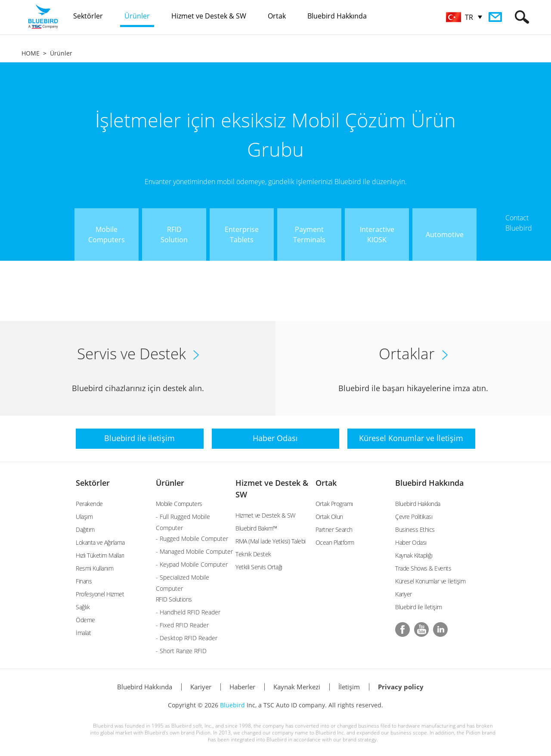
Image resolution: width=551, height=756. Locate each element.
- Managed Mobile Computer (194, 551)
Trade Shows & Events (423, 568)
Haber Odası (411, 542)
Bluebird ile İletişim (419, 607)
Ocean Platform (335, 542)
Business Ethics (415, 529)
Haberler (242, 687)
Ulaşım (84, 517)
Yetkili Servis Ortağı (259, 567)
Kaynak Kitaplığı (414, 555)
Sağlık (83, 607)
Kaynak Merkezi (297, 687)
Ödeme (85, 620)
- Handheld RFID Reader (188, 612)
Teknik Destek (253, 554)
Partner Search (334, 529)
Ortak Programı (334, 504)
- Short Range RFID (181, 651)
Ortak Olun (329, 517)
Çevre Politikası (414, 517)
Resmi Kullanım (94, 568)
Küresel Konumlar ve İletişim (430, 581)
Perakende (89, 504)
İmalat (83, 633)
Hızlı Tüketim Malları (100, 555)
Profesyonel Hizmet (100, 594)
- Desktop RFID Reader (187, 638)
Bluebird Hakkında (429, 483)
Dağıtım (85, 529)
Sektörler (93, 483)
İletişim (349, 687)
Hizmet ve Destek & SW (265, 515)
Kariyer (404, 594)
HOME (31, 53)
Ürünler (61, 53)
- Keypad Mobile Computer (192, 564)
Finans (84, 581)
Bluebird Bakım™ (256, 528)
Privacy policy (401, 687)
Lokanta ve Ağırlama (100, 542)
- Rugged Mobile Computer (192, 538)
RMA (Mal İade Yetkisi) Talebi (271, 541)
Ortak (326, 483)
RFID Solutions (174, 599)
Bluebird (232, 705)
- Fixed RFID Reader (182, 625)
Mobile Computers (179, 504)
